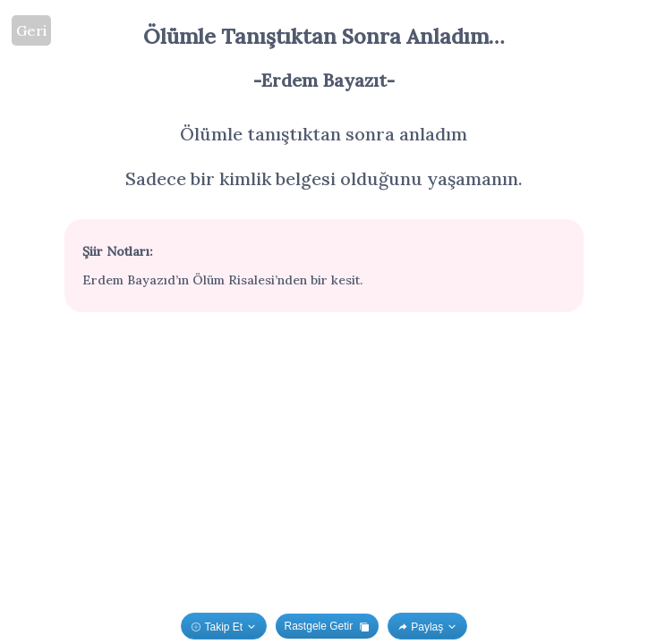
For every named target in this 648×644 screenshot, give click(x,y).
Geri (31, 30)
